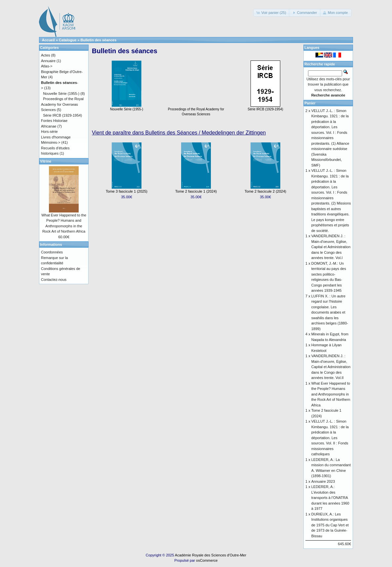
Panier (310, 103)
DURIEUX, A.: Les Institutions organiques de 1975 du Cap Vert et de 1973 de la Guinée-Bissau (330, 525)
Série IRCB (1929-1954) (265, 107)
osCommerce (207, 560)
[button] (272, 13)
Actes (46, 55)
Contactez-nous (54, 280)
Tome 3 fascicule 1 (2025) (127, 191)
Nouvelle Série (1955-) (127, 107)
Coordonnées (52, 252)
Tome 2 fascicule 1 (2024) (196, 191)
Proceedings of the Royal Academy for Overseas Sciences (196, 110)
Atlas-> (47, 66)
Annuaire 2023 (323, 481)
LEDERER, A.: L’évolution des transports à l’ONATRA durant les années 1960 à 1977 (330, 498)
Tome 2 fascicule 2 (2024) (265, 191)
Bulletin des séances (99, 40)
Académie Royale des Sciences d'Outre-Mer (211, 555)
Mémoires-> (51, 142)
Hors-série (49, 132)
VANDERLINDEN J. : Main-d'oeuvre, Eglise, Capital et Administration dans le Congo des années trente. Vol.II (331, 367)
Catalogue (68, 40)
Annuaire (48, 61)
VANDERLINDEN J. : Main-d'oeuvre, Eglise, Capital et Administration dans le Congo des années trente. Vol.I (331, 247)
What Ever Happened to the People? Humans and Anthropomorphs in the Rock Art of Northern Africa (331, 394)
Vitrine (46, 161)
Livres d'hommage (56, 137)
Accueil (48, 40)
